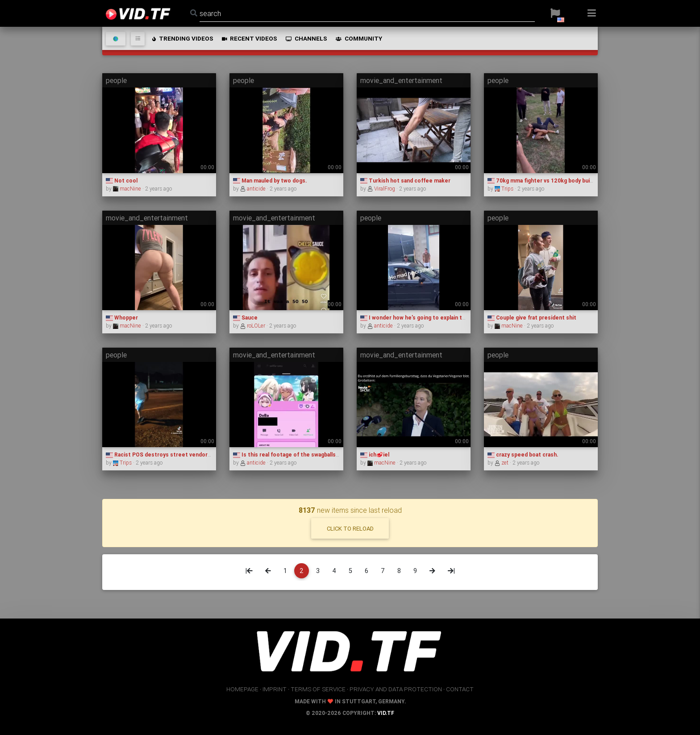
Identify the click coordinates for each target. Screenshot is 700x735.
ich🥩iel (375, 455)
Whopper (122, 318)
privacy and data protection (396, 689)
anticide (254, 189)
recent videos (249, 38)
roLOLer (253, 326)
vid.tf (386, 713)
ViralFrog (382, 189)
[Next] (432, 571)
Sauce (245, 318)
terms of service (318, 689)
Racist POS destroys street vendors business (171, 455)
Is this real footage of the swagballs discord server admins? (315, 455)
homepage (242, 689)
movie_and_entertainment (401, 80)
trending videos (183, 38)
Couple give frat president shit (532, 318)
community (359, 38)
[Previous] (268, 571)
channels (306, 38)
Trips (505, 189)
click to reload (350, 529)
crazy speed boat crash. (523, 455)
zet (502, 463)
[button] (555, 13)
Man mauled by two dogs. (270, 181)
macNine (128, 189)
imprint (275, 689)
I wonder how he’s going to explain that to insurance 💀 (437, 318)
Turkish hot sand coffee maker (405, 181)
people (116, 80)
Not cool (122, 181)
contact (460, 689)
